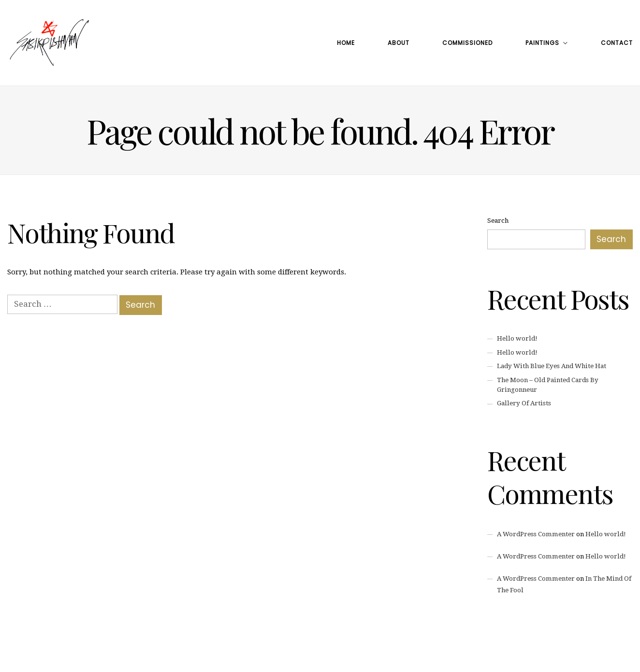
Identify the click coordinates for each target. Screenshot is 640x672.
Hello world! (517, 338)
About (399, 43)
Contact (617, 43)
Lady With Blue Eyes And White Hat (552, 366)
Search (498, 221)
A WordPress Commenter (536, 534)
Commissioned (467, 43)
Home (346, 43)
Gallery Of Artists (524, 403)
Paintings (542, 43)
